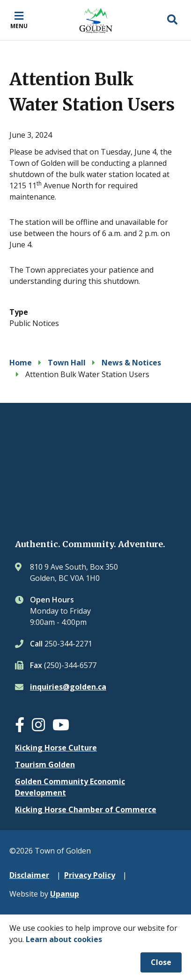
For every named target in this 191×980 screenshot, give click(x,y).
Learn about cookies (64, 939)
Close (161, 962)
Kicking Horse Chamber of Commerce (86, 809)
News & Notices (131, 363)
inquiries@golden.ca (68, 687)
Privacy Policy (90, 875)
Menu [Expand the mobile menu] (19, 26)
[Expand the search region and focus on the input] (172, 20)
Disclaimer (29, 875)
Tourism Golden (45, 765)
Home (21, 363)
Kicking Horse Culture (56, 748)
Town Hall (67, 363)
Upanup (65, 894)
